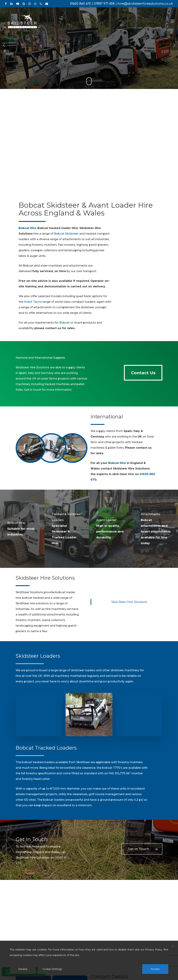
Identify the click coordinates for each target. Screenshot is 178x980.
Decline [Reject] (23, 969)
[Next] (174, 45)
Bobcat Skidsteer (66, 234)
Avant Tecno (33, 302)
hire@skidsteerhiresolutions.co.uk (145, 4)
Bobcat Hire (117, 463)
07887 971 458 (104, 4)
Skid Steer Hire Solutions (129, 602)
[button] (173, 21)
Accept (155, 969)
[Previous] (4, 45)
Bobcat (64, 323)
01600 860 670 (80, 4)
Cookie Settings (52, 969)
